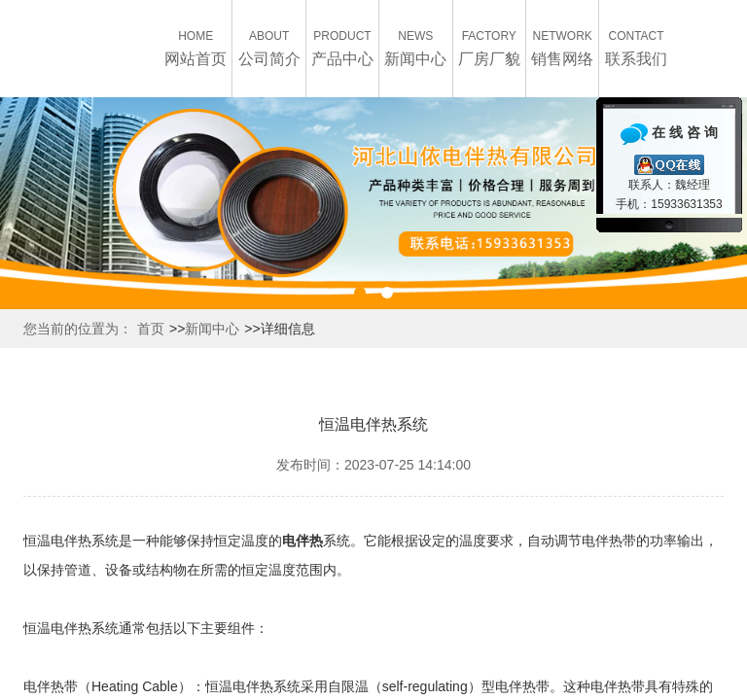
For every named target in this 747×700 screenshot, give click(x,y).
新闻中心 (212, 329)
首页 (151, 329)
